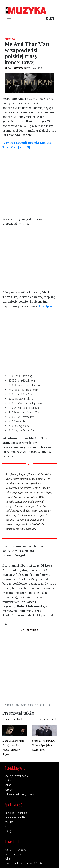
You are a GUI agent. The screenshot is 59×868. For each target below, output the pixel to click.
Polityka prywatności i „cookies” (20, 794)
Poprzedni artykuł (12, 719)
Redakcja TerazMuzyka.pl (16, 776)
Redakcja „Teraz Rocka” (16, 849)
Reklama (9, 785)
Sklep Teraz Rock (13, 854)
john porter (13, 705)
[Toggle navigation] (9, 18)
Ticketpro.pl (47, 306)
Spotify (8, 831)
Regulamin (10, 789)
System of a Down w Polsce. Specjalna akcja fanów (44, 745)
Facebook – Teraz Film (15, 817)
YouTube (9, 822)
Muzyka (10, 39)
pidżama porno (26, 705)
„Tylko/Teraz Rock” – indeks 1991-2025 (24, 863)
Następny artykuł (47, 719)
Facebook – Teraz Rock (16, 813)
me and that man (43, 705)
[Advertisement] (29, 183)
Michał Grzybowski (16, 68)
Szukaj (50, 18)
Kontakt (8, 780)
